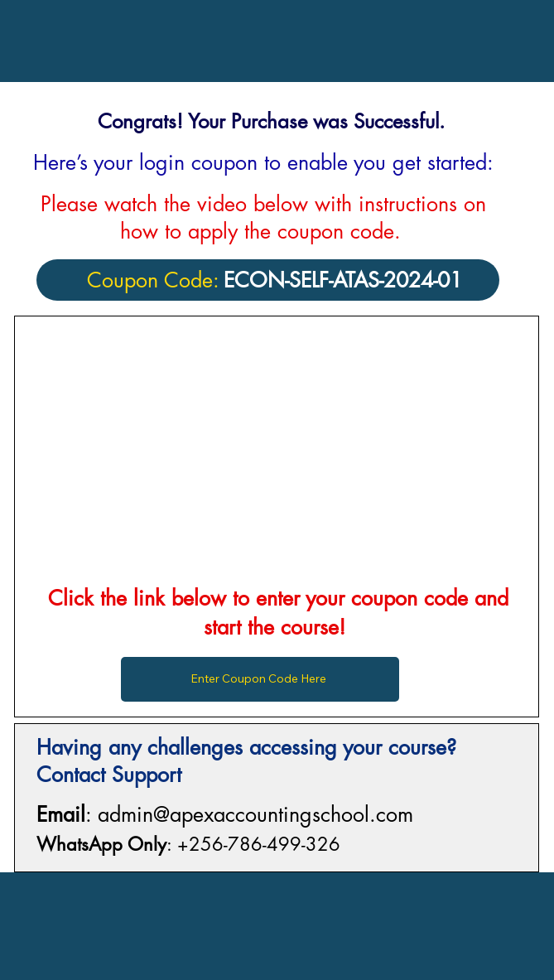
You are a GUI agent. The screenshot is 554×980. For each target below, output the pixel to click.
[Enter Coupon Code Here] (260, 680)
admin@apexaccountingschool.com (255, 814)
